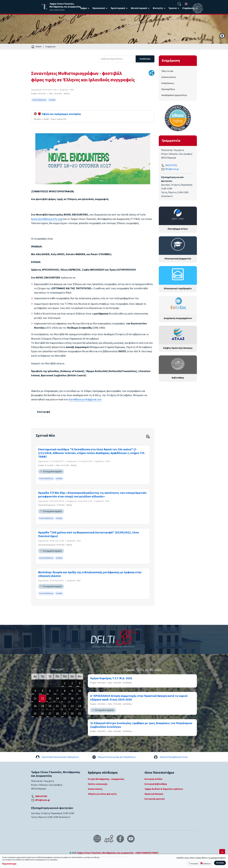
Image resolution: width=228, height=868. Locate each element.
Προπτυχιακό (118, 8)
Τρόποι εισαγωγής (98, 784)
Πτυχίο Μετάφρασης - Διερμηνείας (106, 779)
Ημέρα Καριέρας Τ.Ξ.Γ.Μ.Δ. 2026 (111, 679)
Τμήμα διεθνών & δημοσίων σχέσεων (164, 789)
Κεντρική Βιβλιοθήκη (156, 784)
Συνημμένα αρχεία (52, 472)
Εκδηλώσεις (168, 83)
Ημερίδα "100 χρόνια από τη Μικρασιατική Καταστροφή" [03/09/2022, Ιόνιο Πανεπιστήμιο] (89, 535)
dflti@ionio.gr (172, 169)
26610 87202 (171, 165)
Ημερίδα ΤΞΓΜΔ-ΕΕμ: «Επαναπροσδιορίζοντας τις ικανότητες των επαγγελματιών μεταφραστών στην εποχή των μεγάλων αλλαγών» (92, 495)
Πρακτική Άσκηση (154, 794)
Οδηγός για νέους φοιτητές (102, 794)
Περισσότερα (9, 864)
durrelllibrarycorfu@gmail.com (85, 400)
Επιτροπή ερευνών (155, 799)
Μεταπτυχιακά (139, 8)
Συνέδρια (52, 100)
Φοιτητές (158, 8)
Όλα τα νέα (167, 71)
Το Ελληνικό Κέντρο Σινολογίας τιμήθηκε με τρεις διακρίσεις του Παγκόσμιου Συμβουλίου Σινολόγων (141, 725)
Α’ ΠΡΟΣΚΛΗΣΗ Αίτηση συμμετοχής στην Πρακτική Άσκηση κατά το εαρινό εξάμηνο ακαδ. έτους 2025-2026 (139, 698)
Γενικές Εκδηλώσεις (39, 100)
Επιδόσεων (207, 864)
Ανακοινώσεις (169, 77)
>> (80, 670)
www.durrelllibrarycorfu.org (47, 219)
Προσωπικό (99, 8)
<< (35, 670)
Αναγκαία (194, 864)
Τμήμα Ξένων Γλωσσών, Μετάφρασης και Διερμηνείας (105, 853)
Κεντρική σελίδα (153, 779)
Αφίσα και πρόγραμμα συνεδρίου (57, 114)
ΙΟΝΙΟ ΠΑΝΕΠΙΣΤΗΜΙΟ (147, 853)
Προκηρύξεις (168, 89)
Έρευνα (173, 8)
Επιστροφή (44, 412)
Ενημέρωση (189, 8)
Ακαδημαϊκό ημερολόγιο (174, 95)
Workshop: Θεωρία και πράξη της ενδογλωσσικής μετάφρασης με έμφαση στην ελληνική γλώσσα (90, 574)
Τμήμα (83, 8)
